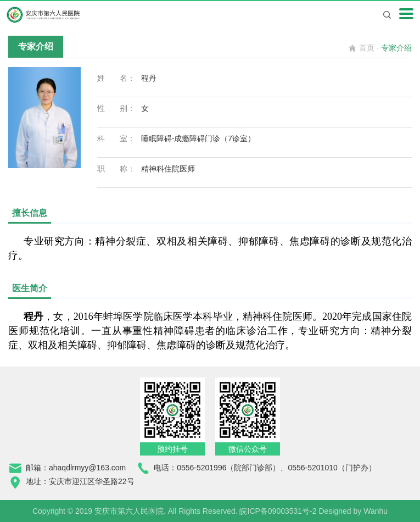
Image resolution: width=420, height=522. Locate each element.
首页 (367, 48)
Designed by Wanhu (353, 511)
